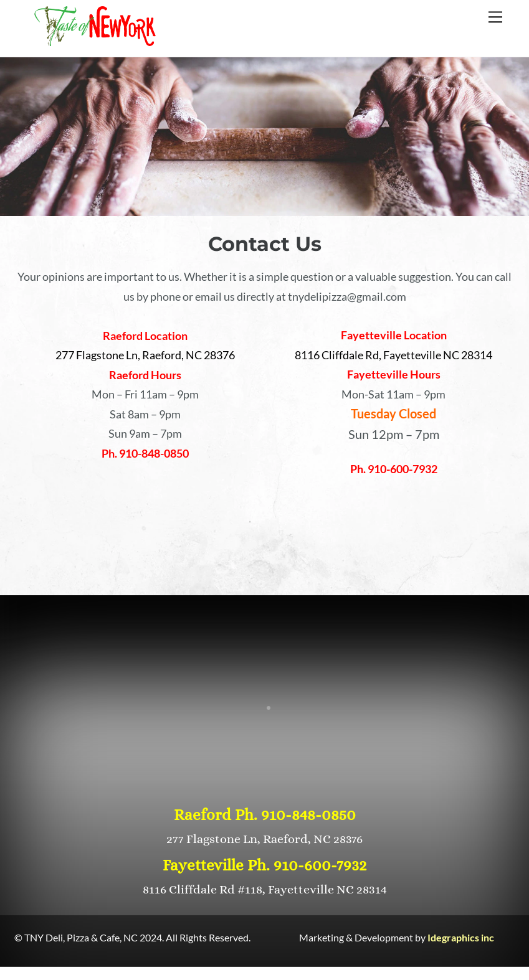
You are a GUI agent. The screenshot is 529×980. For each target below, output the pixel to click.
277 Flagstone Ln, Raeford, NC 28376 (264, 839)
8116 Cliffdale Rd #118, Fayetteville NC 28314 (265, 889)
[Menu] (495, 16)
